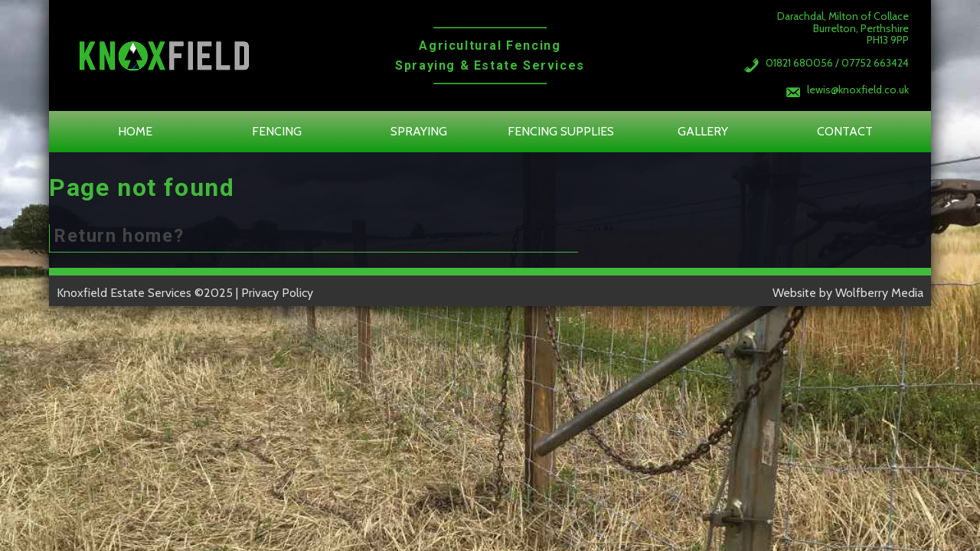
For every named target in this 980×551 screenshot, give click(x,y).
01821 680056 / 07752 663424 (837, 63)
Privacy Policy (277, 293)
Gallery (703, 131)
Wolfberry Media (879, 293)
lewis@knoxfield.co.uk (858, 90)
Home (135, 131)
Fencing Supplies (561, 131)
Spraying (419, 131)
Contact (845, 131)
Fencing (277, 131)
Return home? (119, 236)
